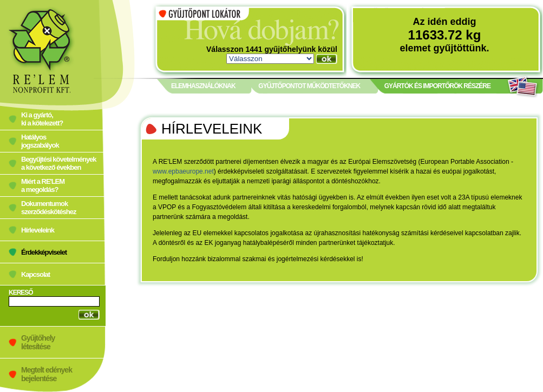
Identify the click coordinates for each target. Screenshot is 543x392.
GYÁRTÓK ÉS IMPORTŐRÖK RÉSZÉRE (437, 86)
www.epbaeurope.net (183, 171)
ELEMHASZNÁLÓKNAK (203, 86)
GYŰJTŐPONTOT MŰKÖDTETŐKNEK (309, 86)
